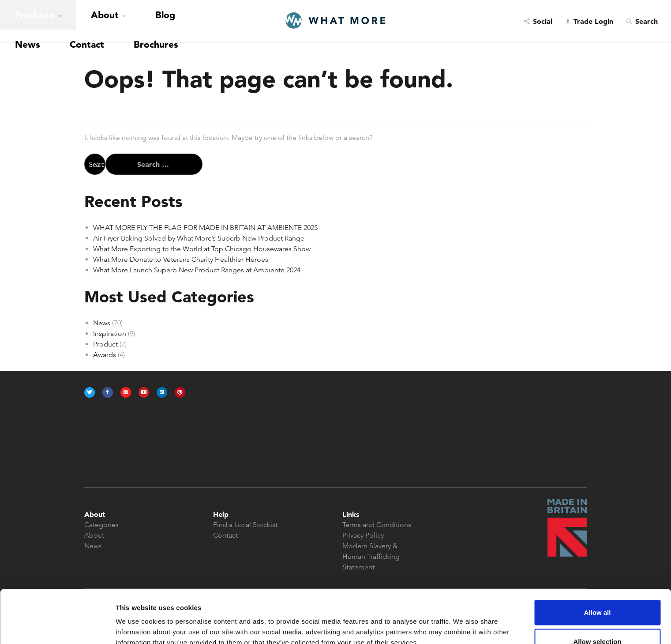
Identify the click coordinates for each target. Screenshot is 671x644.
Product (105, 344)
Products (19, 21)
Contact (144, 21)
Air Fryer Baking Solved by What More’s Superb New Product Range (199, 238)
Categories (101, 525)
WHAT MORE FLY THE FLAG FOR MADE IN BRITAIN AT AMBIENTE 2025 (205, 228)
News (114, 21)
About (58, 21)
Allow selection (597, 592)
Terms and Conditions (377, 525)
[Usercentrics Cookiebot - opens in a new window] (57, 627)
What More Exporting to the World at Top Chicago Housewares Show (202, 249)
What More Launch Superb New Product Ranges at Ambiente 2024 (197, 270)
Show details (463, 621)
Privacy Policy (363, 535)
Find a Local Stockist (245, 525)
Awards (105, 355)
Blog (90, 21)
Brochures (181, 21)
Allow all (598, 563)
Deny (598, 620)
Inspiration (110, 333)
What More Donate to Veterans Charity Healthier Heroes (181, 259)
